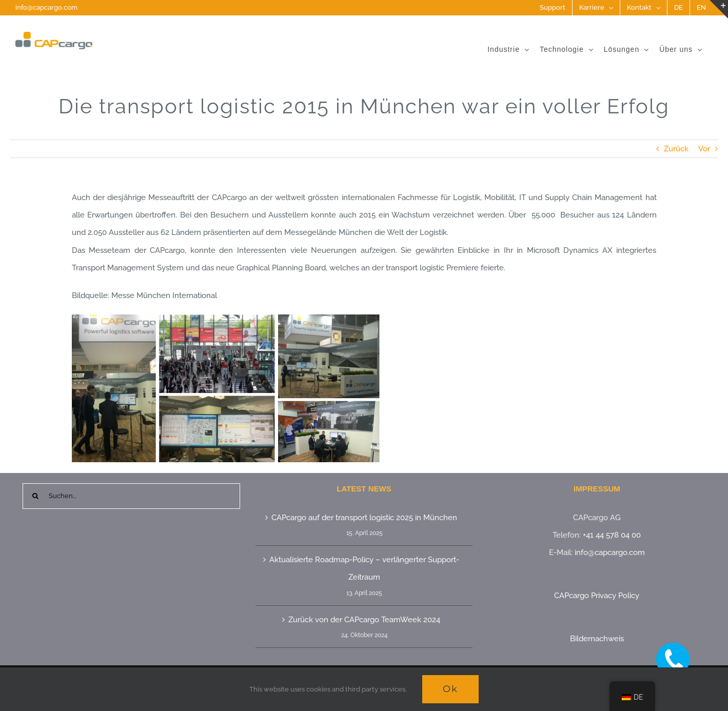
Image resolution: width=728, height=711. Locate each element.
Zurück (676, 149)
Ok (450, 689)
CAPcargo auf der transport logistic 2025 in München (364, 518)
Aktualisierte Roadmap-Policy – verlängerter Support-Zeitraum (364, 568)
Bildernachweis (597, 639)
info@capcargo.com (46, 7)
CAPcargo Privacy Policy (597, 596)
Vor (704, 149)
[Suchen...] (131, 496)
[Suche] (35, 496)
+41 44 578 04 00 (612, 535)
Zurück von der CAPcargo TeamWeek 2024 (364, 620)
